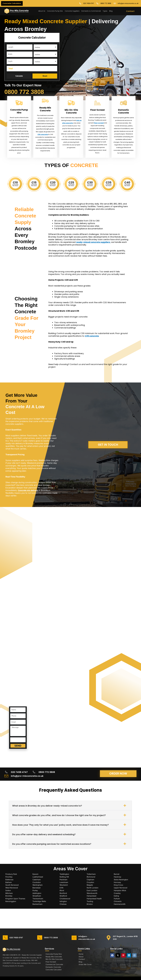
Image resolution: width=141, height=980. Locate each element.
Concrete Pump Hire (55, 11)
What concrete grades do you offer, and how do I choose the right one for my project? (61, 818)
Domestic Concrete (124, 111)
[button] (70, 808)
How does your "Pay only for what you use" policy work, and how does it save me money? (62, 828)
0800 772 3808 (26, 92)
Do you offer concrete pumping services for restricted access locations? (53, 847)
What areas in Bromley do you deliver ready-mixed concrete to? (49, 809)
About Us (42, 11)
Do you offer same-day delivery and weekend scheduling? (45, 837)
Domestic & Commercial (91, 11)
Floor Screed (97, 110)
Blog (111, 11)
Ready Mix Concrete (45, 109)
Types (105, 11)
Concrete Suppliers (72, 11)
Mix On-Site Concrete (71, 111)
